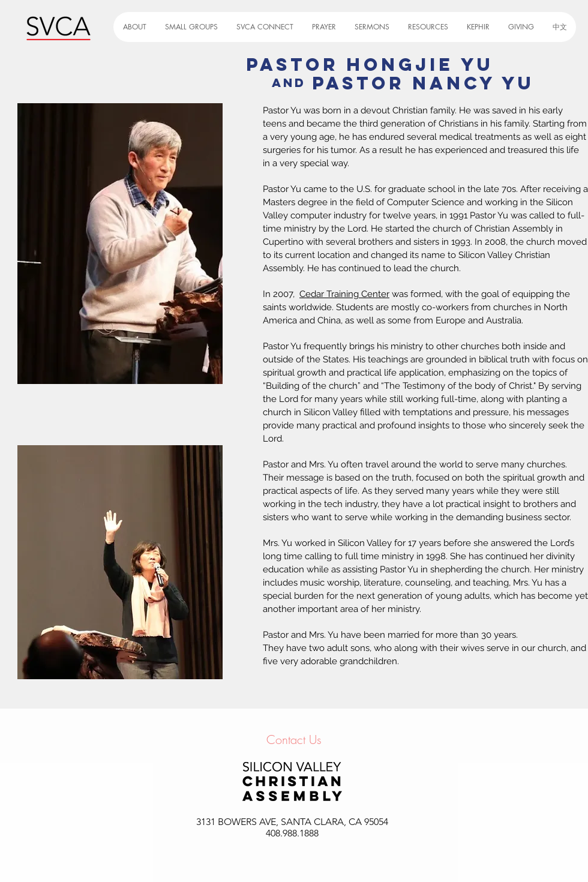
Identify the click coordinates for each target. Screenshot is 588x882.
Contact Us (294, 739)
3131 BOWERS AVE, (238, 822)
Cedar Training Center (344, 294)
